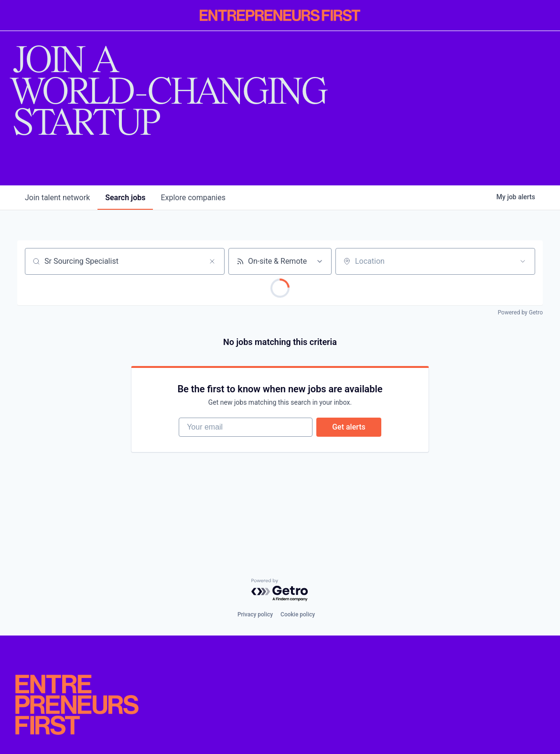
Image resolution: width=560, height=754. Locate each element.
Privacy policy (255, 614)
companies (193, 198)
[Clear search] (212, 261)
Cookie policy (298, 614)
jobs (125, 198)
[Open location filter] (523, 261)
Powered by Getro (520, 312)
